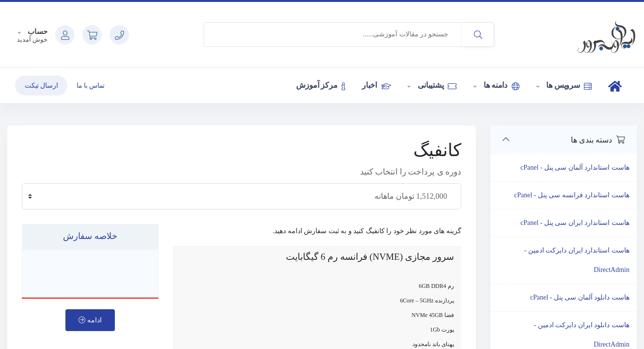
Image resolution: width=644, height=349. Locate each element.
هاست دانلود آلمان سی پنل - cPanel (580, 297)
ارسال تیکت (41, 86)
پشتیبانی (436, 85)
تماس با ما (91, 86)
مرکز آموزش (321, 85)
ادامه (90, 320)
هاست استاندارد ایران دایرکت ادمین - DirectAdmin (577, 260)
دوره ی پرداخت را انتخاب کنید (411, 172)
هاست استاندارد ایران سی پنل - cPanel (575, 223)
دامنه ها (501, 85)
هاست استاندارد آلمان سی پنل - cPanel (575, 167)
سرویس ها (568, 85)
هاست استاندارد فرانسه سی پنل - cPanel (572, 195)
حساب (37, 32)
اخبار (376, 85)
